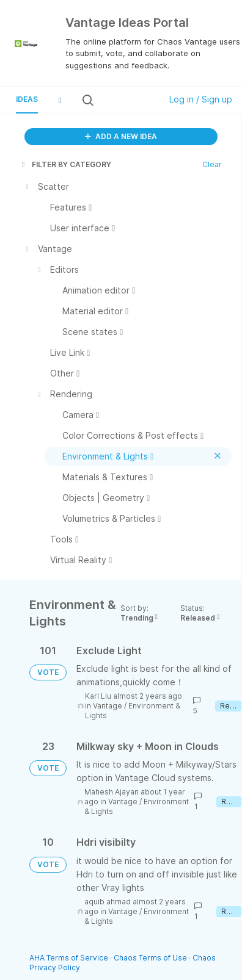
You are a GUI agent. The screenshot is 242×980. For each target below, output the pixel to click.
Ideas (27, 99)
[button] (60, 100)
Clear (212, 164)
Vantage (108, 706)
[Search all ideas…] (127, 100)
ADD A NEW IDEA (121, 136)
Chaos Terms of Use (150, 958)
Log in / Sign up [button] (201, 99)
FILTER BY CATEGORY (65, 164)
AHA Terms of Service (70, 958)
